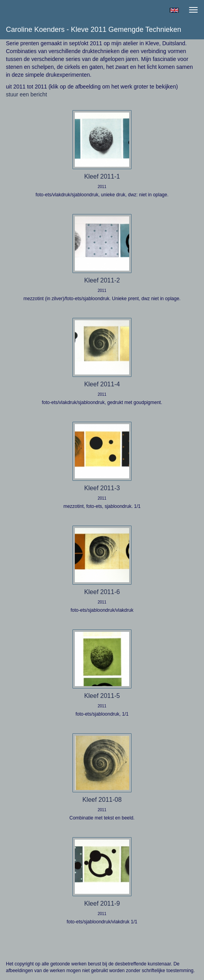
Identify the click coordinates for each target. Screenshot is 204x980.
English (174, 10)
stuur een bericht (26, 94)
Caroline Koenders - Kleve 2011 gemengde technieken (94, 30)
